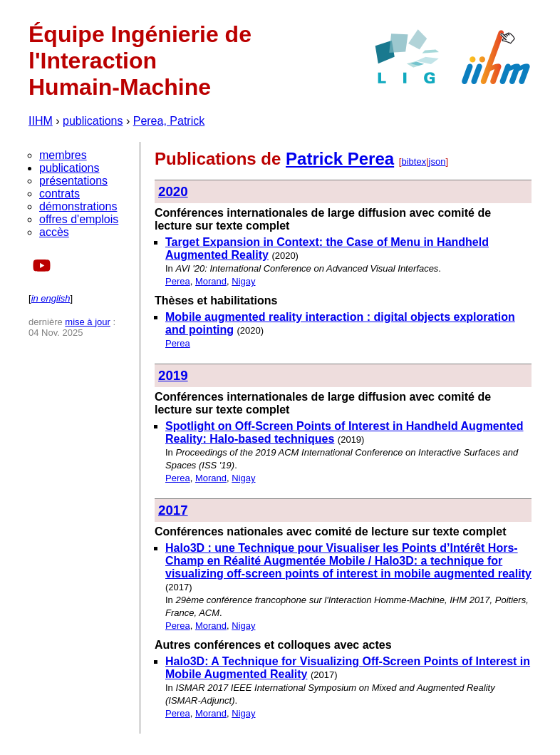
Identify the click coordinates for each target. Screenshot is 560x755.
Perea (178, 281)
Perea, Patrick (169, 121)
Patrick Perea (340, 159)
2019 (173, 375)
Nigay (243, 281)
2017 (173, 510)
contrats (59, 194)
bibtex (414, 161)
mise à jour (88, 322)
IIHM (41, 121)
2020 (173, 191)
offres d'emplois (79, 219)
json (437, 161)
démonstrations (78, 206)
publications (93, 121)
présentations (73, 181)
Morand (211, 281)
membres (63, 155)
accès (54, 232)
